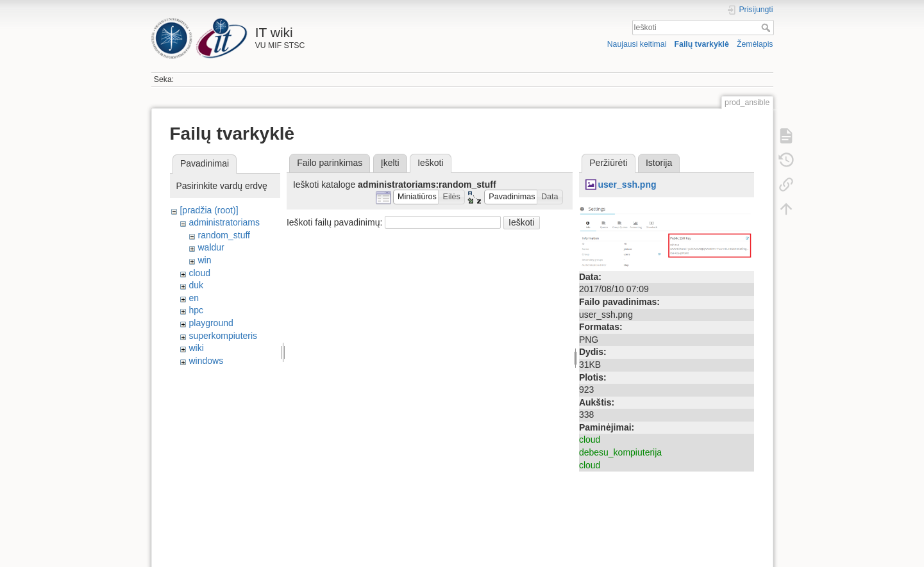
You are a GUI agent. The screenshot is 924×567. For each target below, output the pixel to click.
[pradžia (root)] (209, 210)
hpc (196, 310)
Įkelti (390, 163)
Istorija (659, 163)
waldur (211, 247)
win (204, 260)
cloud (199, 273)
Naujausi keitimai (637, 44)
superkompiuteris (223, 336)
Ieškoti (767, 28)
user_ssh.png (627, 185)
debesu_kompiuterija (620, 452)
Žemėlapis (755, 44)
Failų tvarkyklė (702, 44)
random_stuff (223, 235)
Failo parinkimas (330, 163)
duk (196, 285)
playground (211, 323)
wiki (196, 348)
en (194, 298)
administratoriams (224, 222)
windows (206, 361)
